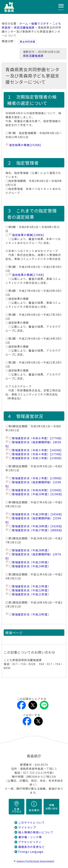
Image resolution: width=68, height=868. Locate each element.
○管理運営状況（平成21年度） (30, 594)
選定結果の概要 (25, 145)
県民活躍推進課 (24, 27)
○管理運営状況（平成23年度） (30, 586)
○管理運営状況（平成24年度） (30, 566)
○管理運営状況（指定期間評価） (33, 444)
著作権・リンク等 (30, 837)
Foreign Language (31, 852)
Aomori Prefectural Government (35, 861)
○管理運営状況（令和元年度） (35, 490)
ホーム (24, 23)
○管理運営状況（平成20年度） (30, 614)
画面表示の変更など (31, 847)
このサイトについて (31, 823)
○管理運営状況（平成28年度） (35, 526)
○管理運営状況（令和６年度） (35, 438)
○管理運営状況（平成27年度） (35, 530)
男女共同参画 (27, 42)
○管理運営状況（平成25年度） (30, 562)
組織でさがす (40, 23)
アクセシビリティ (30, 842)
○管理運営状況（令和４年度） (35, 454)
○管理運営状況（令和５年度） (35, 450)
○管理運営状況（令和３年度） (35, 458)
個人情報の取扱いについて (36, 832)
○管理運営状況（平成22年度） (30, 590)
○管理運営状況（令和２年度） (35, 478)
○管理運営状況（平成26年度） (31, 550)
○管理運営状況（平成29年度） (35, 514)
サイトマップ (27, 827)
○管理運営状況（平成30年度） (35, 494)
